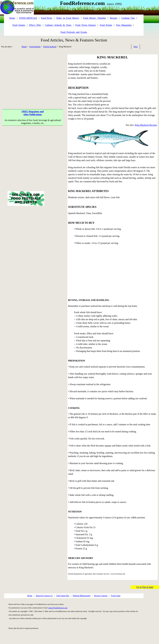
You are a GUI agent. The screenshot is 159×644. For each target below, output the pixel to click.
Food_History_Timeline (95, 18)
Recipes (114, 18)
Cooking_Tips (128, 18)
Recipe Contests (101, 596)
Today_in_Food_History (68, 18)
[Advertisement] (33, 75)
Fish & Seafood (50, 47)
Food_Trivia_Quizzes (86, 25)
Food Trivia (47, 18)
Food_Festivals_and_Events (74, 32)
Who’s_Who (35, 25)
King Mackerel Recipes (146, 125)
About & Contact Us (44, 596)
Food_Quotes (19, 25)
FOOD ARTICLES (28, 18)
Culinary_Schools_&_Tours (58, 25)
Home (24, 47)
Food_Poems (106, 25)
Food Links (116, 596)
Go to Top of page (145, 587)
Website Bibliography (82, 596)
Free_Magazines (124, 25)
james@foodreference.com (58, 608)
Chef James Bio (63, 596)
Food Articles (35, 47)
